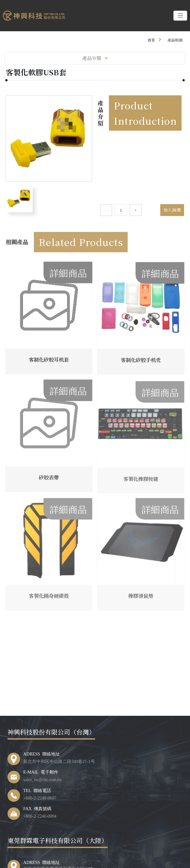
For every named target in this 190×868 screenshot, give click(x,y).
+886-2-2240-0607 (40, 798)
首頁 (151, 40)
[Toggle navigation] (180, 16)
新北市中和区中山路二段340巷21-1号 (59, 761)
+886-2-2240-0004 (40, 816)
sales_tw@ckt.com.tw (42, 779)
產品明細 (175, 40)
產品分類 (95, 58)
